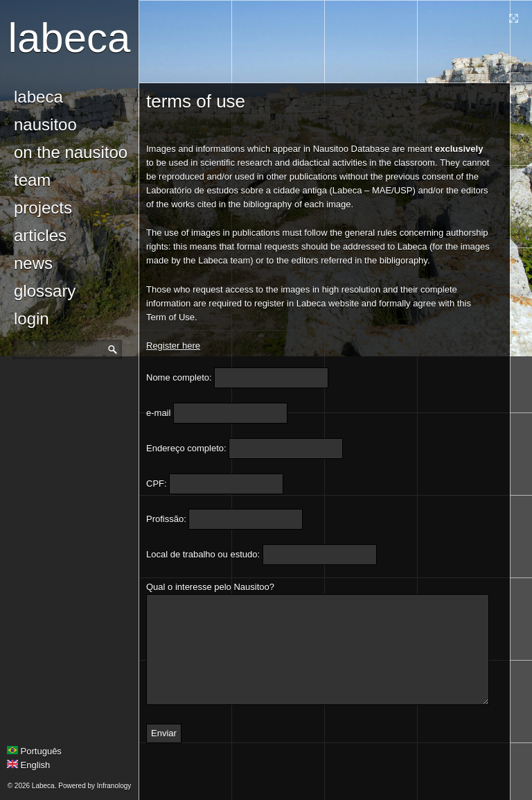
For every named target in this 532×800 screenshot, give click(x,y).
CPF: (157, 484)
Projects (43, 208)
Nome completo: (179, 377)
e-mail (158, 413)
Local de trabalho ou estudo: (203, 554)
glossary (45, 291)
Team (32, 180)
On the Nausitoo (71, 152)
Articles (40, 235)
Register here (173, 346)
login (32, 319)
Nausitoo (45, 124)
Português (34, 751)
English (28, 765)
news (33, 263)
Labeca (70, 38)
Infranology (114, 786)
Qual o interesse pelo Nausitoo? (210, 587)
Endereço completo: (186, 448)
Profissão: (166, 519)
